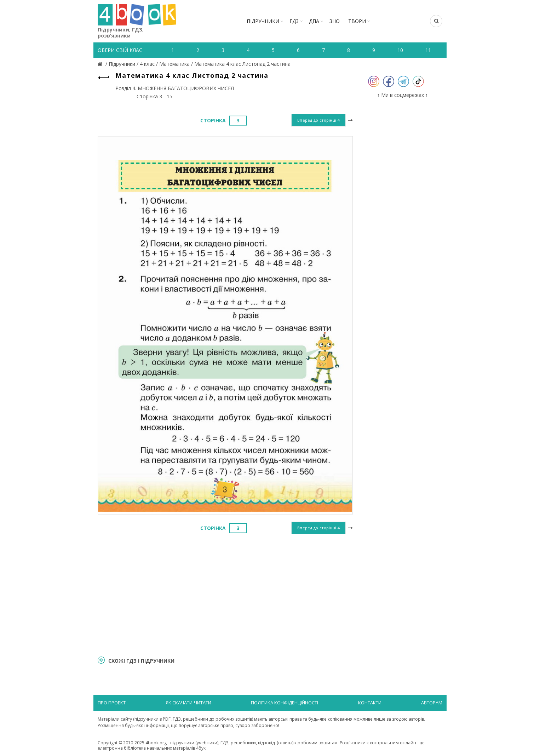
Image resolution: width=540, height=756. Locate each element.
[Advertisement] (225, 594)
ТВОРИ (357, 21)
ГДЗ (294, 21)
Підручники (263, 21)
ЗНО (335, 21)
